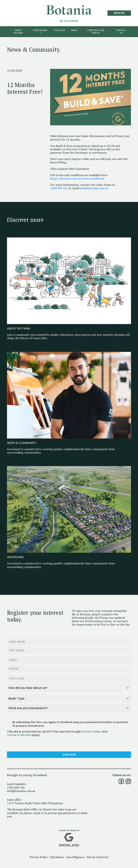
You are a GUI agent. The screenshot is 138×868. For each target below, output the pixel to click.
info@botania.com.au (94, 188)
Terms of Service (19, 735)
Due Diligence (75, 857)
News (74, 30)
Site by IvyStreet (98, 857)
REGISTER (119, 13)
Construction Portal (96, 31)
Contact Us (121, 31)
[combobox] (69, 688)
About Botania (18, 31)
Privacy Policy (91, 732)
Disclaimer (57, 857)
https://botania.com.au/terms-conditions (77, 179)
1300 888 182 (59, 188)
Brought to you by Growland (27, 775)
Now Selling (40, 30)
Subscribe (69, 755)
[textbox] (66, 688)
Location (59, 30)
